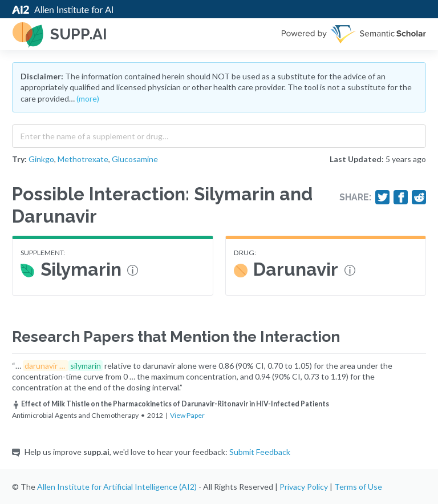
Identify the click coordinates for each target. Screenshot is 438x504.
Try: (19, 159)
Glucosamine (135, 159)
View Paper (187, 415)
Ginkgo (41, 159)
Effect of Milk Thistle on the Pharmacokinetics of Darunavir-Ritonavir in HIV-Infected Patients (171, 404)
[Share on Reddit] (419, 197)
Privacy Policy (304, 487)
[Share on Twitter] (383, 197)
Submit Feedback (260, 452)
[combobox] (219, 134)
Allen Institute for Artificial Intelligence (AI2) (117, 487)
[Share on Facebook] (401, 197)
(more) (88, 98)
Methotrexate (83, 159)
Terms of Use (358, 487)
